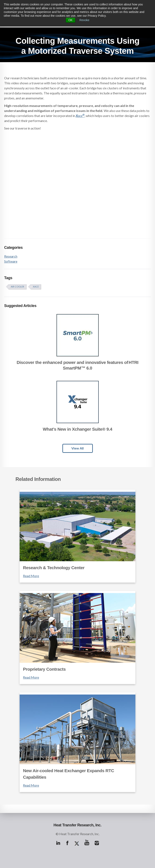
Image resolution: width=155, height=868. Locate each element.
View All (77, 448)
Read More (31, 576)
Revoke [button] (84, 20)
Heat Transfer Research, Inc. (78, 825)
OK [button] (71, 20)
